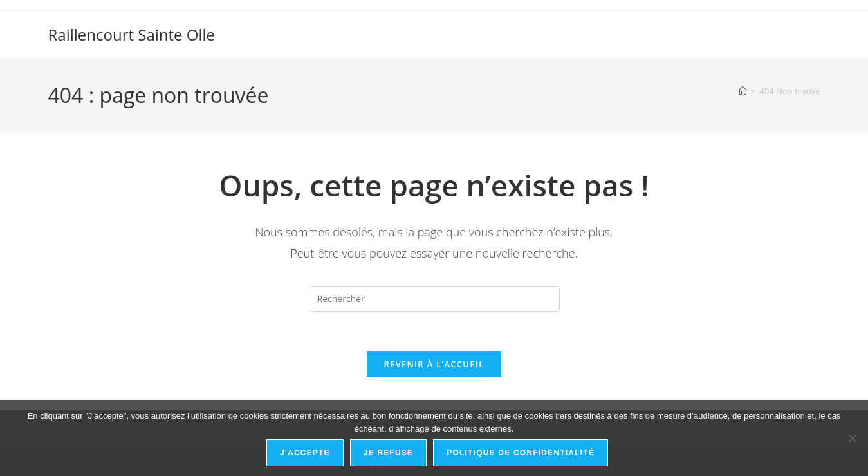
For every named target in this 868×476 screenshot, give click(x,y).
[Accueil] (743, 91)
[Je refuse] (852, 438)
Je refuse (389, 453)
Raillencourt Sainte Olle (132, 34)
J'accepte (305, 453)
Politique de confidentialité (521, 453)
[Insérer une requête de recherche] (434, 299)
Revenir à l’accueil (434, 364)
